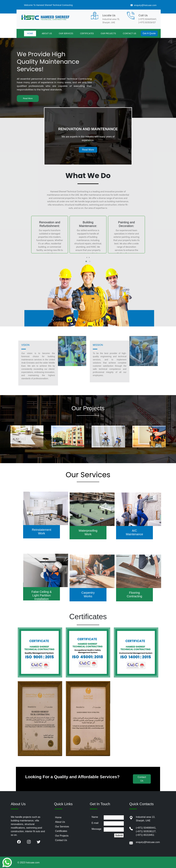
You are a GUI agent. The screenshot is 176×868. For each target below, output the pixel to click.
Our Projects (62, 836)
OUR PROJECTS (108, 33)
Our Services (62, 827)
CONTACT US (129, 33)
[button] (86, 261)
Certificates (61, 831)
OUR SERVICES (66, 33)
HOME (30, 33)
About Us (60, 822)
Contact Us (61, 840)
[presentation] (87, 257)
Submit (119, 835)
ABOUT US (47, 33)
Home (58, 817)
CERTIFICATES (87, 33)
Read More (28, 98)
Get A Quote (149, 33)
